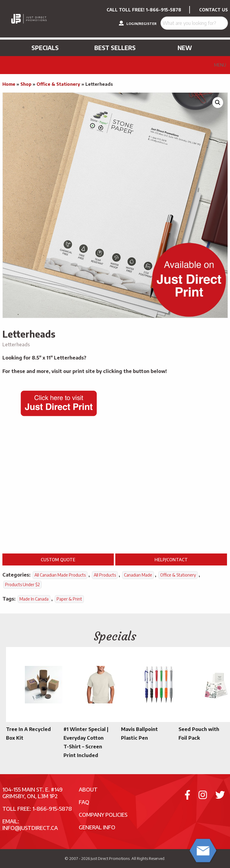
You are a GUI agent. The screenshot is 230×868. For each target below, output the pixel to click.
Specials (45, 48)
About (88, 789)
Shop (26, 84)
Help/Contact (171, 559)
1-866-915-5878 (164, 10)
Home (9, 84)
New (185, 48)
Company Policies (103, 814)
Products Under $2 (22, 585)
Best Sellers (115, 48)
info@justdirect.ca (30, 828)
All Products (105, 575)
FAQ (84, 802)
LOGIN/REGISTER (138, 23)
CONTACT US (214, 10)
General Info (97, 827)
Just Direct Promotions (110, 858)
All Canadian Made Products (60, 575)
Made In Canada (34, 599)
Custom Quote (58, 559)
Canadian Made (138, 575)
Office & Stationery (58, 84)
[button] (218, 103)
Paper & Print (69, 599)
